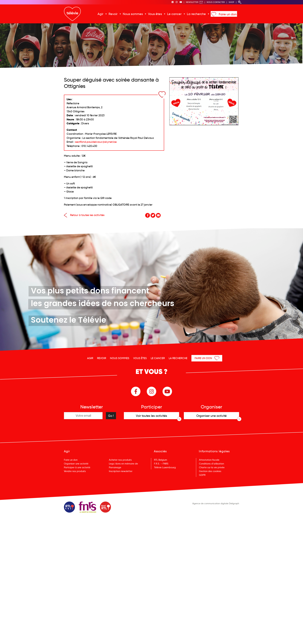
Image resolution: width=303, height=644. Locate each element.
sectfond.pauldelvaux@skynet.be (96, 142)
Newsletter (194, 2)
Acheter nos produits (120, 460)
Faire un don (228, 14)
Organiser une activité (76, 464)
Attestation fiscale (209, 460)
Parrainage (115, 467)
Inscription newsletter (121, 471)
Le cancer (174, 14)
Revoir (113, 14)
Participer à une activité (77, 467)
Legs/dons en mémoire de (123, 464)
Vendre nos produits (75, 471)
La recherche (196, 14)
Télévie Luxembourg (165, 467)
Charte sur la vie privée (212, 467)
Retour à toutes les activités (84, 215)
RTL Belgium (161, 460)
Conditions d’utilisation (211, 464)
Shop (231, 2)
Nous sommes (133, 14)
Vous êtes (155, 14)
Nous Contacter (216, 2)
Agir (100, 14)
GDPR (202, 475)
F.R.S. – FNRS (161, 464)
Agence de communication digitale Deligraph (216, 503)
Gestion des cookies (210, 471)
